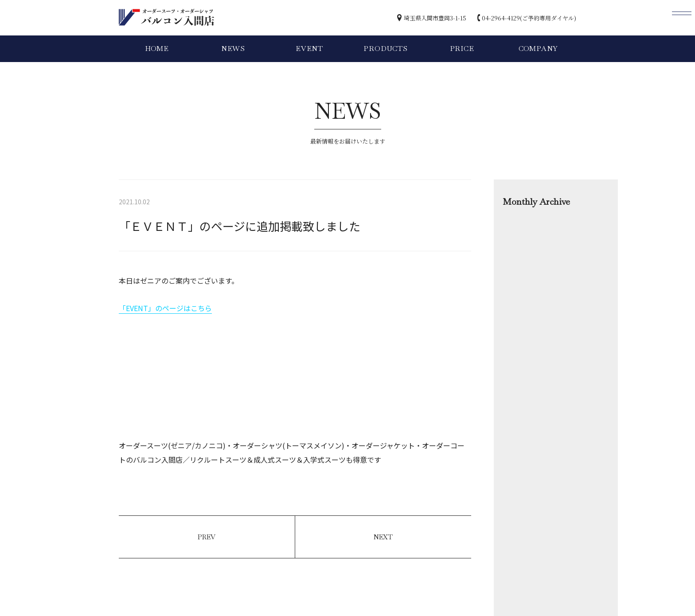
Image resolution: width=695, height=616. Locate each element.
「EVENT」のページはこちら (165, 308)
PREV (207, 537)
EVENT (309, 49)
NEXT (383, 537)
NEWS (233, 49)
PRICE (462, 49)
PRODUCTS (385, 49)
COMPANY (539, 49)
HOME (157, 49)
